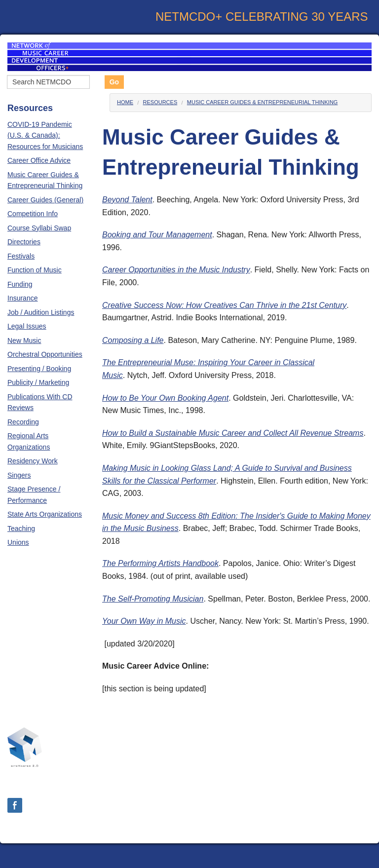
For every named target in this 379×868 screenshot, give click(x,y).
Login (189, 827)
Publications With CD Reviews (40, 402)
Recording (23, 422)
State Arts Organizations (45, 514)
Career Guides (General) (45, 200)
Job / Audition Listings (41, 312)
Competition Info (33, 214)
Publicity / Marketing (38, 382)
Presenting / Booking (39, 369)
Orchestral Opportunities (45, 354)
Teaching (21, 528)
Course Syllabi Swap (39, 228)
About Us (305, 783)
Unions (18, 542)
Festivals (21, 256)
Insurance (22, 298)
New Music (24, 340)
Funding (20, 284)
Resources (160, 102)
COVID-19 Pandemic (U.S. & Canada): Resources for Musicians (45, 135)
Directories (24, 242)
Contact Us (352, 783)
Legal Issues (27, 326)
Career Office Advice (39, 160)
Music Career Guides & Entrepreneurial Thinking (45, 180)
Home (125, 102)
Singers (19, 475)
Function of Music (35, 270)
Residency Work (33, 461)
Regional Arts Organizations (29, 441)
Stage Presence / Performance (34, 494)
